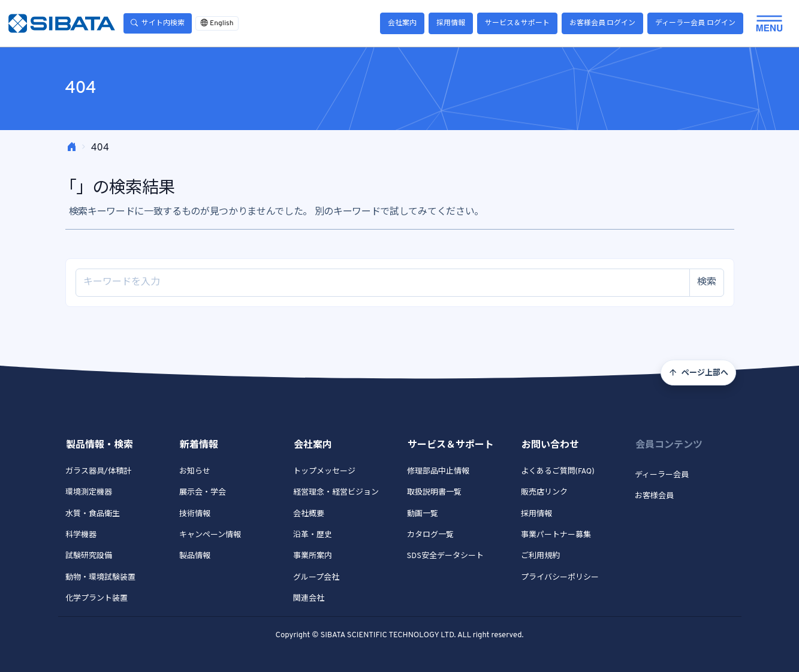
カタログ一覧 (430, 535)
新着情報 (199, 445)
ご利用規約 (540, 556)
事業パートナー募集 (556, 535)
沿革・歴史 (313, 535)
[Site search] (383, 283)
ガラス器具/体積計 (98, 472)
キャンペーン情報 (210, 535)
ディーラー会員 (662, 475)
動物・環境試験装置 (100, 578)
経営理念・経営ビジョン (336, 493)
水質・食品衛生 (93, 514)
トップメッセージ (324, 472)
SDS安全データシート (445, 556)
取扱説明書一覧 (434, 493)
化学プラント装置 (97, 599)
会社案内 (402, 23)
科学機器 (81, 535)
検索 (707, 282)
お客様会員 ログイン (603, 23)
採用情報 (451, 23)
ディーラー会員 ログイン (695, 23)
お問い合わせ (550, 445)
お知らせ (195, 472)
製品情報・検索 (100, 445)
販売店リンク (544, 493)
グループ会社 (316, 578)
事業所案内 (313, 556)
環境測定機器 (89, 493)
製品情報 (195, 556)
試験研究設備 (89, 556)
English (217, 23)
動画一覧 (423, 514)
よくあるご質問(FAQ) (558, 472)
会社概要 (309, 514)
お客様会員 (654, 496)
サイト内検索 (158, 23)
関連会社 (309, 599)
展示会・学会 (203, 493)
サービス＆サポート (517, 23)
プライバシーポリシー (560, 578)
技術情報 (195, 514)
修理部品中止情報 (438, 472)
